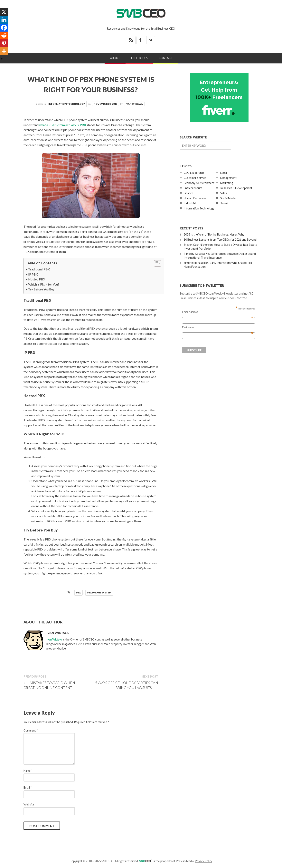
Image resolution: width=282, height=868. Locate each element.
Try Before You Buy (41, 289)
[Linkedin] (4, 20)
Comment (31, 730)
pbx (78, 593)
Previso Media (185, 861)
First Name (218, 327)
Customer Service (195, 178)
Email (28, 787)
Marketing (227, 183)
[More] (4, 51)
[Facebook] (4, 28)
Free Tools (139, 58)
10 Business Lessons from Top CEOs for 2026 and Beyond (220, 240)
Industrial (190, 203)
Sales (224, 193)
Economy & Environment (199, 183)
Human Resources (195, 198)
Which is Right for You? (44, 284)
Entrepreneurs (193, 188)
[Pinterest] (4, 43)
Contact (166, 58)
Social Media (228, 198)
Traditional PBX (39, 269)
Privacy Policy (203, 861)
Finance (188, 193)
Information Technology (67, 104)
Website (29, 804)
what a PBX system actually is (59, 125)
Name (28, 771)
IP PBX (33, 274)
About (115, 58)
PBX (83, 125)
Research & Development (236, 188)
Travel (224, 203)
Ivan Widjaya (134, 104)
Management (228, 178)
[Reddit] (4, 35)
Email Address (218, 312)
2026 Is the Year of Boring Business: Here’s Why (214, 234)
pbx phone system (99, 593)
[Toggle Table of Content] (156, 263)
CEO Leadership (194, 173)
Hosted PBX (37, 279)
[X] (4, 12)
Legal (224, 173)
